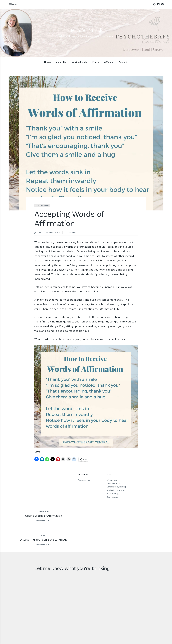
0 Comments (71, 233)
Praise (95, 62)
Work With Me (79, 62)
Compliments (112, 487)
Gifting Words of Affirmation (43, 516)
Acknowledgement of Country (108, 635)
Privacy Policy (132, 635)
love (123, 490)
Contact (123, 62)
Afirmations (112, 480)
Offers (108, 62)
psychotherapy (113, 494)
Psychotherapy (42, 206)
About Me (61, 62)
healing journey (113, 490)
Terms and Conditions (152, 635)
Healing (123, 487)
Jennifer (38, 233)
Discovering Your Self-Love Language (129, 516)
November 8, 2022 (53, 233)
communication (113, 483)
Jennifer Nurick (86, 30)
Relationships (112, 497)
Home (47, 62)
